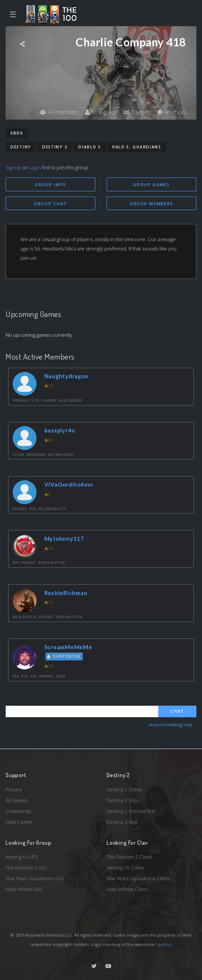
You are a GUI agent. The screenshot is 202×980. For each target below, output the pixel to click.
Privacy (14, 789)
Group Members (151, 204)
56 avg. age (101, 112)
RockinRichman (66, 593)
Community (18, 811)
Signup (13, 167)
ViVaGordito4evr (69, 484)
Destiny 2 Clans (124, 789)
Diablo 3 (90, 147)
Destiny (21, 147)
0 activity (137, 112)
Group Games (151, 184)
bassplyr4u (60, 430)
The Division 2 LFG (26, 867)
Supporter (64, 656)
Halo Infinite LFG (24, 889)
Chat (177, 711)
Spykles (163, 944)
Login (34, 167)
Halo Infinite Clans (127, 889)
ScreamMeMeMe (68, 647)
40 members (59, 112)
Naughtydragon (67, 376)
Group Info (50, 184)
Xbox (17, 133)
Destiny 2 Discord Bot (131, 811)
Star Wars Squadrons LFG (35, 878)
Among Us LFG (22, 857)
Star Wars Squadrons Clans (138, 878)
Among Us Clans (125, 867)
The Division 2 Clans (130, 857)
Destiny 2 (55, 147)
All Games (17, 800)
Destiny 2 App (122, 822)
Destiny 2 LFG (122, 800)
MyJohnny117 (64, 539)
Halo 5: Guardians (137, 147)
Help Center (19, 822)
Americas (172, 112)
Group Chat (50, 204)
